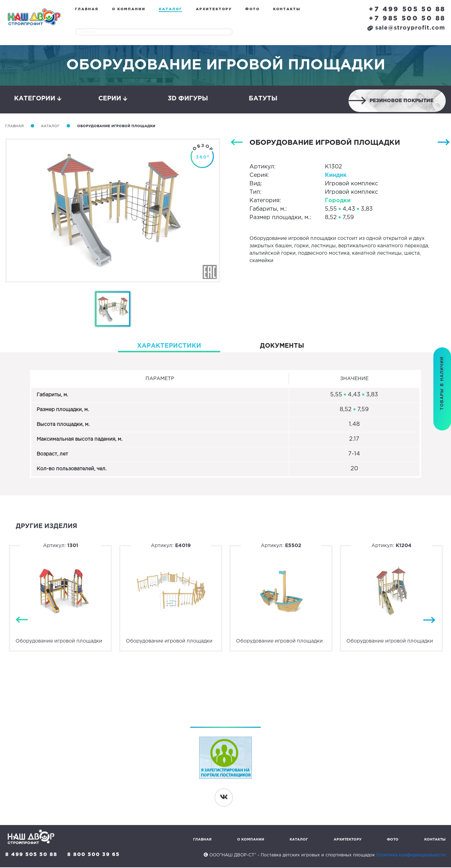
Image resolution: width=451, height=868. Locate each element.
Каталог (171, 9)
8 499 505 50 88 (31, 855)
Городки (338, 201)
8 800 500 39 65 (94, 855)
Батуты (263, 99)
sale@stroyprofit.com (406, 28)
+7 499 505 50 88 (407, 10)
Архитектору (214, 9)
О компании (129, 9)
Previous (22, 621)
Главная (87, 9)
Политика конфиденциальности (411, 856)
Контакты (287, 9)
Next (429, 621)
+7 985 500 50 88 (407, 19)
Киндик (336, 176)
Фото (252, 9)
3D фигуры (188, 99)
